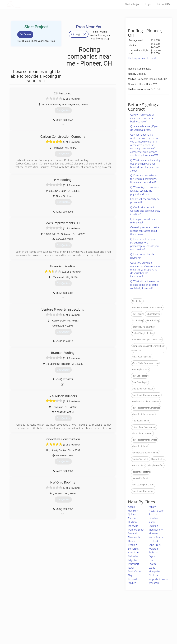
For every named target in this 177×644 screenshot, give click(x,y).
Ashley (152, 507)
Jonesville (133, 526)
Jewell (131, 568)
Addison (153, 514)
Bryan (152, 556)
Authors (123, 623)
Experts (74, 619)
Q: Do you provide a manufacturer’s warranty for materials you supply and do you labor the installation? (145, 270)
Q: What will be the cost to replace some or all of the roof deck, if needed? (145, 285)
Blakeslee (133, 556)
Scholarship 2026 (127, 615)
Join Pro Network (79, 615)
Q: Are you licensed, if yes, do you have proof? (144, 128)
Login (148, 4)
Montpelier (155, 571)
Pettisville (133, 579)
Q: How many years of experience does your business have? (142, 118)
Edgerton (133, 560)
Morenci (133, 533)
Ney (130, 575)
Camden (133, 518)
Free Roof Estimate (41, 626)
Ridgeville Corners (158, 579)
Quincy (132, 514)
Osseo (132, 541)
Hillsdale (153, 518)
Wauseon (154, 583)
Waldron (153, 549)
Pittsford (153, 541)
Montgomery (156, 530)
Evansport (134, 564)
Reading (132, 545)
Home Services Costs (43, 615)
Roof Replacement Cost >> (142, 58)
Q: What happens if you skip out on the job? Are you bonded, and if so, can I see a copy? (145, 165)
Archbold (154, 552)
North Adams (156, 537)
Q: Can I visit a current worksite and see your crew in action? (145, 211)
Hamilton (133, 511)
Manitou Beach (136, 530)
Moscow (153, 533)
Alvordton (133, 552)
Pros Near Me (39, 619)
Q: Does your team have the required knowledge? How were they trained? (144, 179)
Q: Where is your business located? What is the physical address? (144, 191)
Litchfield (154, 526)
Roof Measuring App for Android (86, 630)
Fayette (153, 564)
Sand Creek (155, 545)
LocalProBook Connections (132, 626)
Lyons (152, 568)
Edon (152, 560)
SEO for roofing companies (131, 630)
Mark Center (135, 571)
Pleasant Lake (156, 511)
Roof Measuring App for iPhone (85, 626)
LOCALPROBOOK (26, 4)
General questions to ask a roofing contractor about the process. (145, 231)
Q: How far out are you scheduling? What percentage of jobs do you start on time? (145, 244)
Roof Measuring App (80, 623)
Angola (132, 507)
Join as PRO (163, 4)
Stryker (132, 583)
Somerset (133, 549)
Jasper (152, 522)
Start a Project (132, 4)
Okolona (153, 575)
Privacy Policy (125, 619)
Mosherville (134, 537)
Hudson (132, 522)
